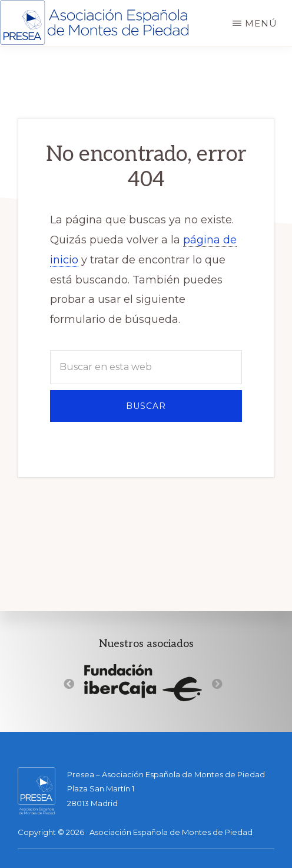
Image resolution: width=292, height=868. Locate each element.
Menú (261, 23)
